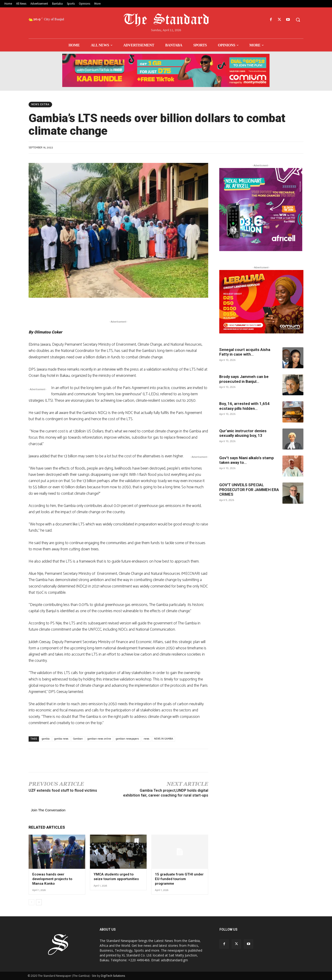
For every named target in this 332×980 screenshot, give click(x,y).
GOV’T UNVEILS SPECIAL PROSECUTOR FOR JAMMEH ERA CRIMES (249, 490)
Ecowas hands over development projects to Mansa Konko (52, 879)
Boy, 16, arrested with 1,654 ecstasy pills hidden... (244, 406)
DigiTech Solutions (113, 976)
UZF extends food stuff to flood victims (63, 790)
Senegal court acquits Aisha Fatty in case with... (245, 352)
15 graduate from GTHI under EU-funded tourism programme (179, 879)
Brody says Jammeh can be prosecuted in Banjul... (244, 379)
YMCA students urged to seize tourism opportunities (116, 877)
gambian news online (99, 739)
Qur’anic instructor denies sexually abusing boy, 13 (243, 433)
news (147, 739)
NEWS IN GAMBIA (164, 739)
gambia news (61, 739)
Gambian (78, 739)
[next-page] (39, 902)
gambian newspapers (127, 739)
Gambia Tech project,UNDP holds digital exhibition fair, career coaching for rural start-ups (166, 793)
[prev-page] (31, 902)
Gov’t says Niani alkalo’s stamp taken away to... (247, 460)
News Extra (40, 105)
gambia (46, 739)
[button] (298, 20)
